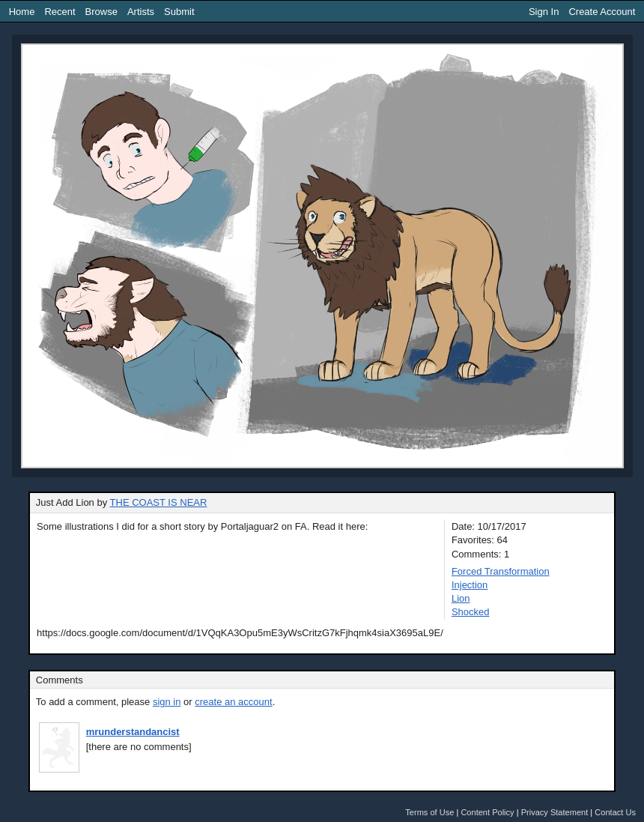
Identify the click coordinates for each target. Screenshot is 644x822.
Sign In (544, 12)
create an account (233, 702)
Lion (461, 598)
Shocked (471, 612)
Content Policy (487, 812)
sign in (167, 702)
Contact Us (615, 812)
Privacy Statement (555, 812)
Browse (101, 12)
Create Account (602, 12)
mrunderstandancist (133, 732)
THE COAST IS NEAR (159, 502)
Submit (179, 12)
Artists (141, 12)
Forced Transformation (501, 571)
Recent (60, 12)
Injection (470, 585)
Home (22, 12)
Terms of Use (429, 812)
